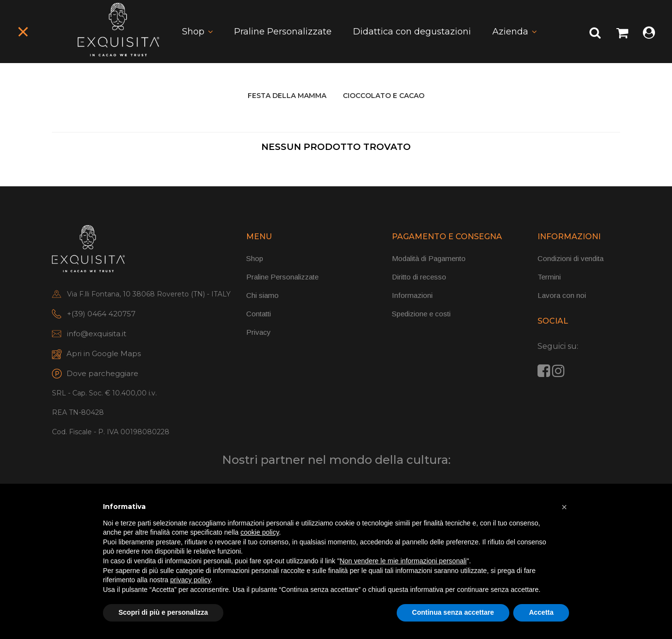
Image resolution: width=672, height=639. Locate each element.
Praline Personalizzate (283, 32)
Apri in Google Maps (104, 353)
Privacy (259, 332)
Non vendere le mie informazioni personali (403, 561)
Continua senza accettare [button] (453, 612)
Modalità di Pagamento (429, 258)
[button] (564, 507)
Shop (193, 32)
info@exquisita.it (97, 334)
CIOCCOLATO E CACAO (384, 96)
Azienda (510, 32)
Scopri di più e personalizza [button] (163, 612)
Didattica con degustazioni (412, 32)
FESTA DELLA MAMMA (287, 96)
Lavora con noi (562, 295)
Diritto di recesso (419, 277)
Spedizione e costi (421, 314)
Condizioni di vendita (571, 258)
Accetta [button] (541, 612)
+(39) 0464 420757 (101, 314)
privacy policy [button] (191, 580)
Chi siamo (262, 295)
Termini (549, 277)
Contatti (259, 314)
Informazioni (412, 295)
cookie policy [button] (260, 532)
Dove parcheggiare (102, 373)
